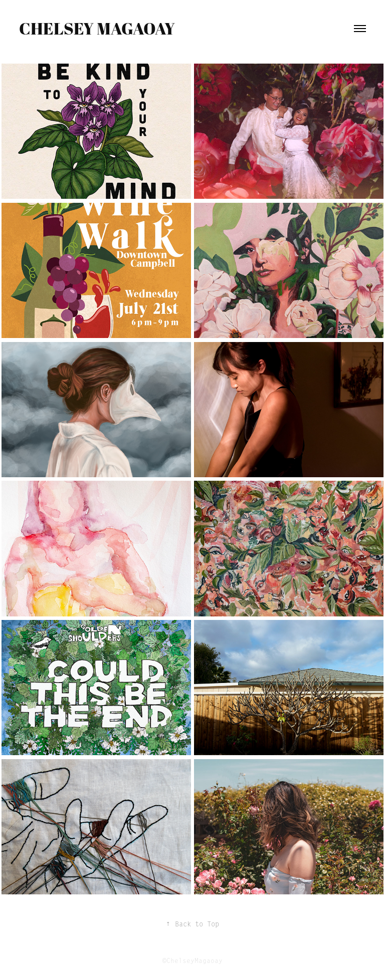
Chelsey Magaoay (97, 28)
